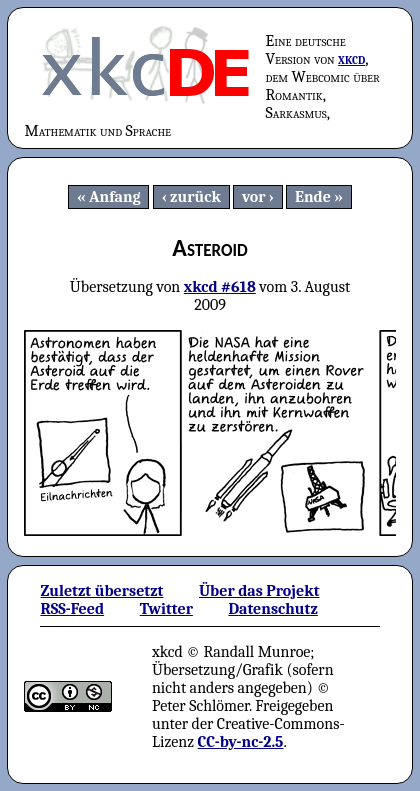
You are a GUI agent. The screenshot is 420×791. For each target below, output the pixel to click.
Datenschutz (272, 609)
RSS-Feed (72, 609)
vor (254, 197)
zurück (195, 197)
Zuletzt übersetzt (101, 591)
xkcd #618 (220, 287)
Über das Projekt (259, 591)
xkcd (351, 59)
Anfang (115, 197)
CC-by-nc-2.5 (241, 742)
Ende (313, 197)
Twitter (166, 609)
